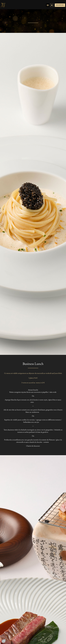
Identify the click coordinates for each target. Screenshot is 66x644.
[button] (48, 5)
